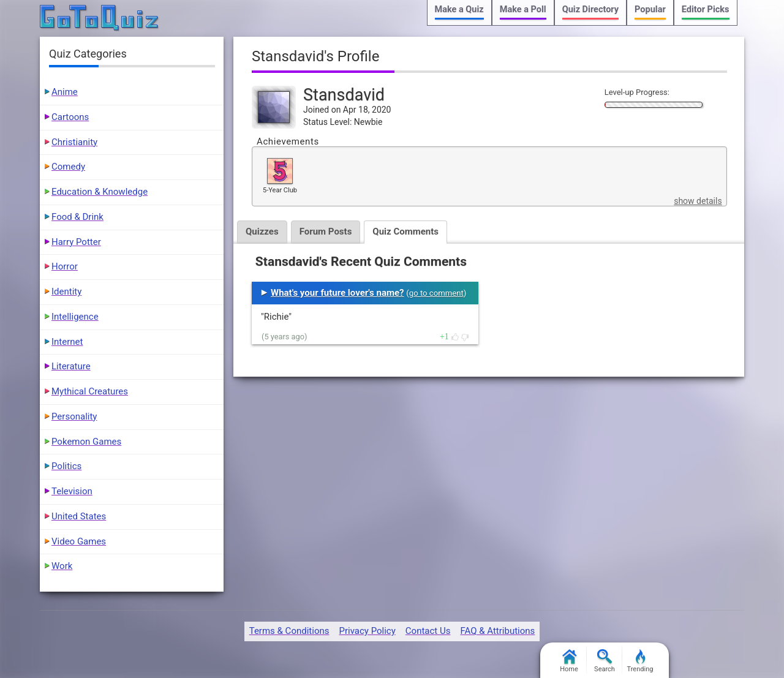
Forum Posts (326, 232)
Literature (71, 366)
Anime (65, 92)
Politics (66, 466)
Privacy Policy (367, 631)
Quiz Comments (405, 232)
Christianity (74, 142)
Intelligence (75, 317)
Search (605, 661)
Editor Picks (706, 9)
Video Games (79, 541)
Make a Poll (523, 9)
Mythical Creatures (90, 391)
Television (72, 491)
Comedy (68, 167)
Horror (65, 266)
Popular (650, 9)
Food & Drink (77, 217)
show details (698, 201)
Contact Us (428, 631)
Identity (66, 292)
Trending (640, 661)
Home (569, 661)
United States (79, 516)
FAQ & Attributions (497, 631)
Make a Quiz (459, 9)
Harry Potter (76, 242)
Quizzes (262, 232)
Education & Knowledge (100, 192)
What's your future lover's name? (337, 293)
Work (62, 566)
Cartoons (70, 117)
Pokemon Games (86, 442)
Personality (74, 416)
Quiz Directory (590, 9)
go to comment (436, 293)
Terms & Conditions (289, 631)
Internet (67, 342)
